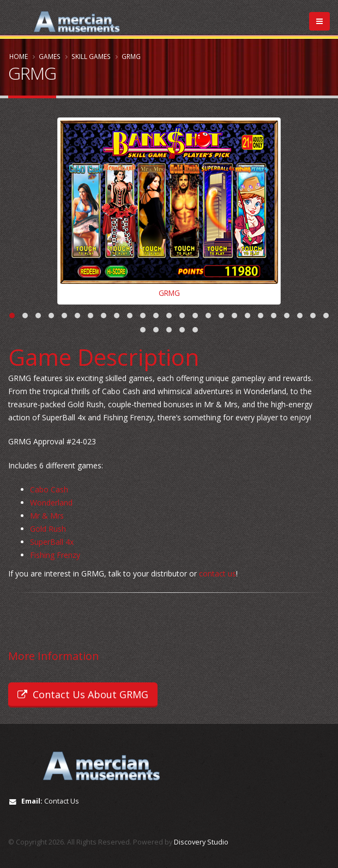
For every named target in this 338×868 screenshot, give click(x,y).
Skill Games (91, 56)
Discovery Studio (201, 842)
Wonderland (51, 503)
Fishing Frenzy (55, 555)
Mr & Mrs (47, 516)
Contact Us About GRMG (83, 694)
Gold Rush (48, 529)
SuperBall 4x (52, 542)
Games (50, 56)
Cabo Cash (49, 490)
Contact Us (62, 801)
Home (19, 56)
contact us (218, 574)
